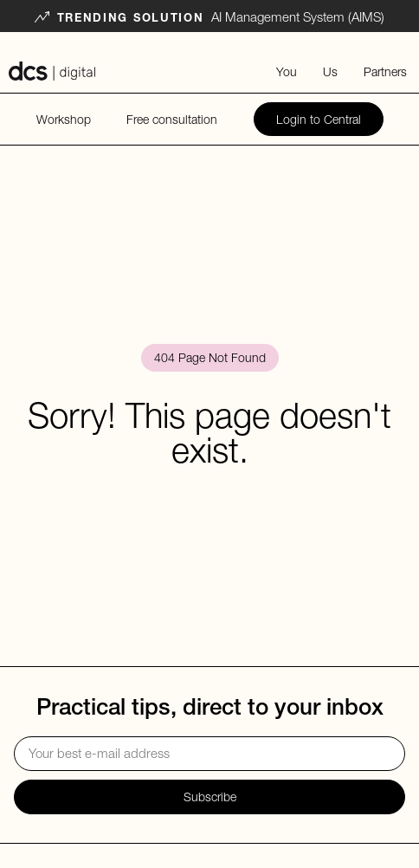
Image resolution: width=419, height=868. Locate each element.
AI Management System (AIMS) (298, 16)
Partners (385, 71)
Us (330, 71)
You (287, 71)
